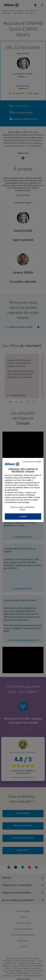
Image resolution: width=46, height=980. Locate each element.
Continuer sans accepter (32, 462)
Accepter (23, 516)
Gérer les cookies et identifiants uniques (22, 508)
